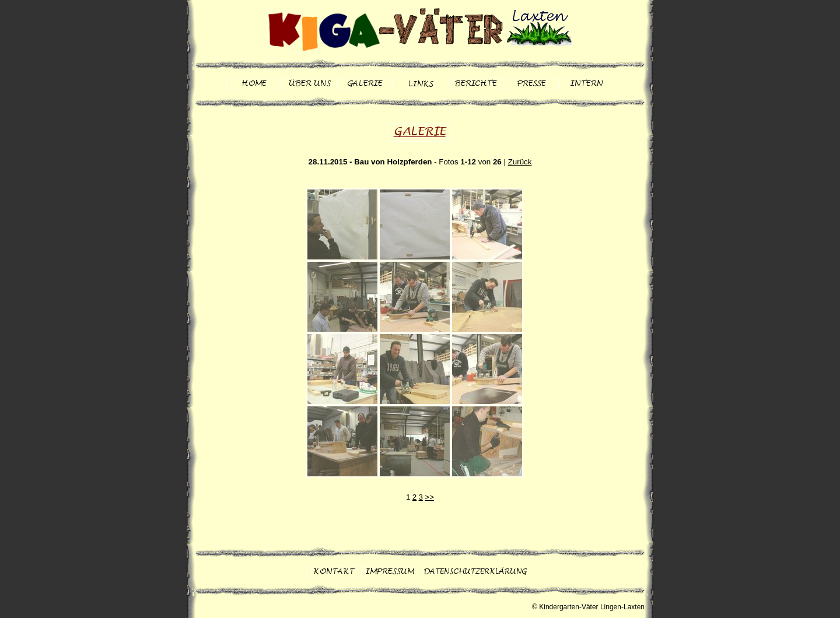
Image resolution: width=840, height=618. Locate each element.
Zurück (520, 162)
